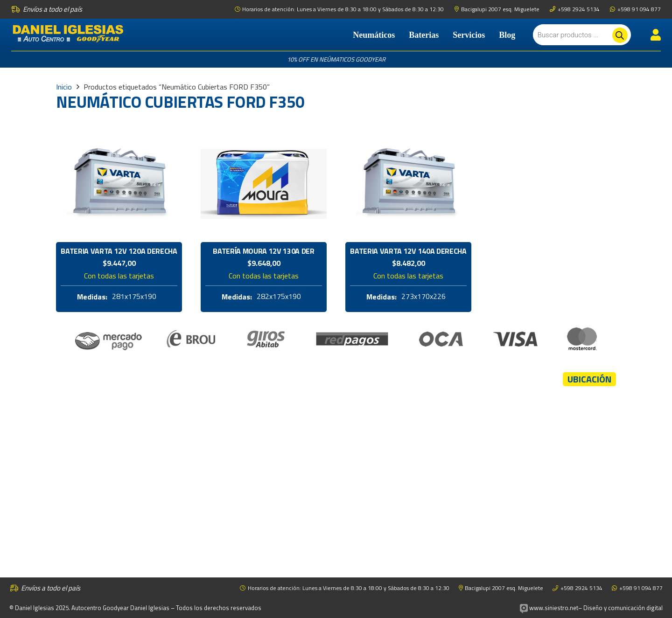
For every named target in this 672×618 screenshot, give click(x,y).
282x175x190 (279, 297)
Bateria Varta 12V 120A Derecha (119, 251)
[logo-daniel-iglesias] (68, 35)
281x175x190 (134, 297)
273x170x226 (423, 297)
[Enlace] (656, 35)
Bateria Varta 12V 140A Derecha (408, 251)
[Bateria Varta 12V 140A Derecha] (408, 131)
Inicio (64, 87)
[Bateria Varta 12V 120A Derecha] (119, 131)
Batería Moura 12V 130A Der (264, 251)
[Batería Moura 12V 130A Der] (264, 131)
